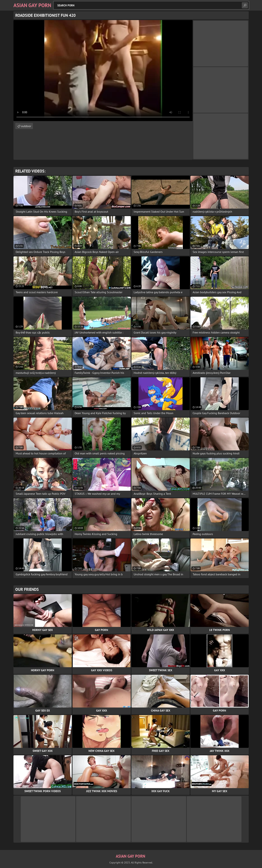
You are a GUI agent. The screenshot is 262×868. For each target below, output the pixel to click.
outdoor (26, 126)
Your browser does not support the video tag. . (103, 71)
